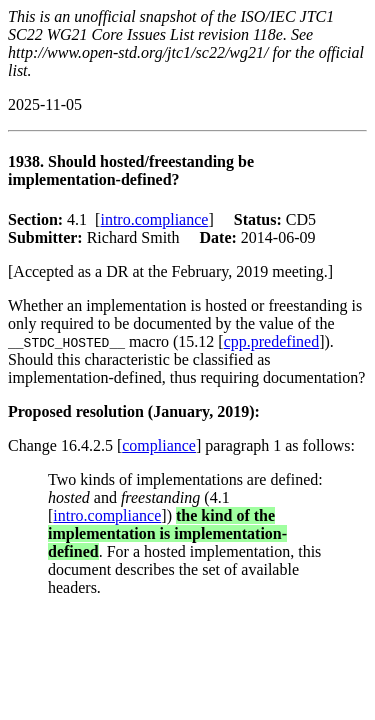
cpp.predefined (272, 341)
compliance (159, 445)
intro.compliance (154, 219)
